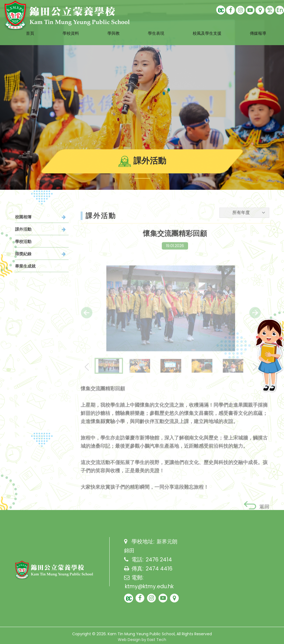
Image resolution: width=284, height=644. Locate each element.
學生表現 (155, 26)
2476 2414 (159, 560)
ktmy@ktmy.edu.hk (151, 586)
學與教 (110, 26)
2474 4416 (159, 568)
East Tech (157, 640)
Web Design (129, 640)
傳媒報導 (266, 26)
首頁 (21, 26)
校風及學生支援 (211, 26)
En (280, 10)
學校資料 (64, 26)
